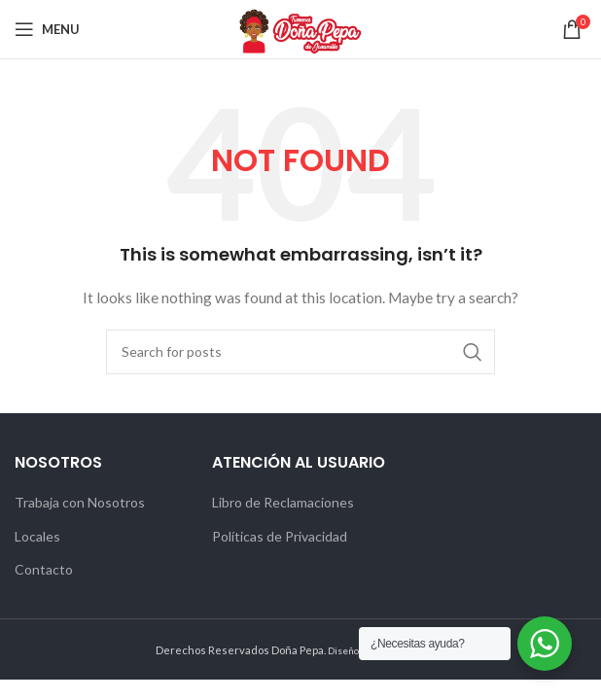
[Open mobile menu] (47, 29)
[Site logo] (300, 28)
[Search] (300, 352)
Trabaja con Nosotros (80, 502)
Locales (37, 536)
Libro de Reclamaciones (283, 502)
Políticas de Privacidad (280, 536)
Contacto (44, 569)
